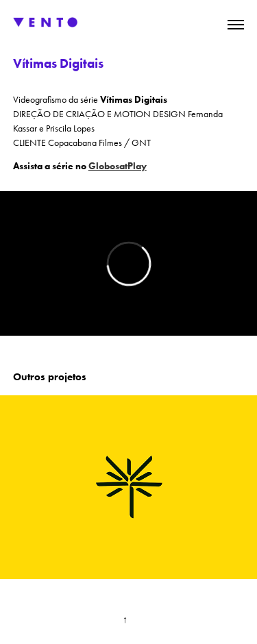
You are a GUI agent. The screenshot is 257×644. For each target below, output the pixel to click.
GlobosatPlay (118, 166)
